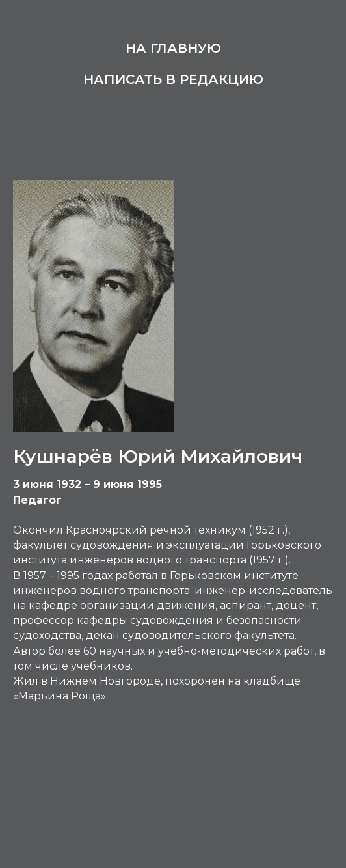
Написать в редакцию (173, 79)
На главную (173, 48)
